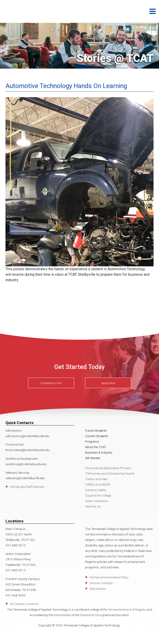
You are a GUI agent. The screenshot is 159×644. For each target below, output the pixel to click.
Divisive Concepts (101, 583)
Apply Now (108, 383)
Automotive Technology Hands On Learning (66, 86)
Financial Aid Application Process (108, 468)
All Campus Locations (24, 604)
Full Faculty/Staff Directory (27, 487)
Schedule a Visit (51, 383)
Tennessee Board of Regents (127, 609)
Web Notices (98, 589)
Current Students (97, 436)
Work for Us (93, 506)
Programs (92, 441)
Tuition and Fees (96, 479)
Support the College (98, 495)
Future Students (96, 430)
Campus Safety (96, 490)
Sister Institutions (97, 501)
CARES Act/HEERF (98, 484)
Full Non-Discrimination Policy (109, 577)
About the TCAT (96, 447)
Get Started (93, 458)
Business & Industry (99, 452)
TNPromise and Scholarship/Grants (110, 473)
